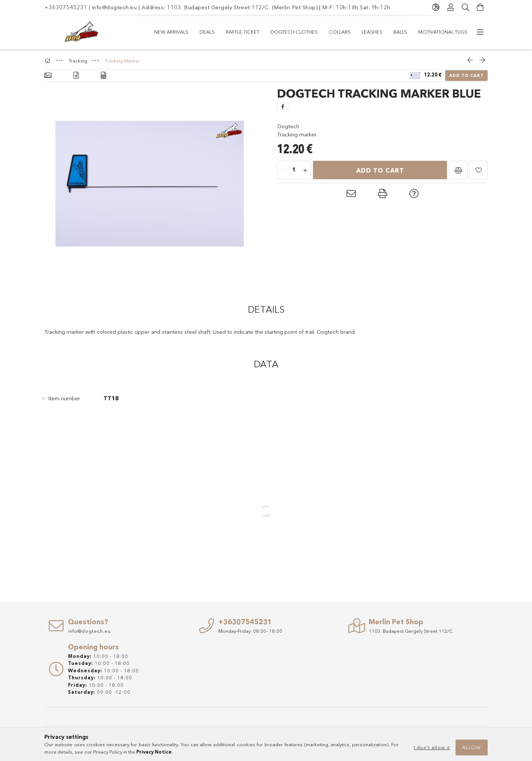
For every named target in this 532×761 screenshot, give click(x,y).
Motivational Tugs (443, 32)
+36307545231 (66, 7)
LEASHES (372, 32)
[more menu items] (480, 32)
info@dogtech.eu (115, 7)
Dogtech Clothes (294, 32)
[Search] (465, 7)
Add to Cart (466, 75)
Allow (472, 747)
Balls (400, 32)
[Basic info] (48, 76)
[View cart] (480, 7)
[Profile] (451, 7)
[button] (458, 170)
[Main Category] (48, 61)
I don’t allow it (432, 747)
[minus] (283, 170)
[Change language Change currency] (436, 7)
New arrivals (171, 32)
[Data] (103, 76)
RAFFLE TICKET (243, 32)
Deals (207, 32)
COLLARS (340, 32)
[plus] (305, 170)
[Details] (76, 76)
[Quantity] (294, 170)
